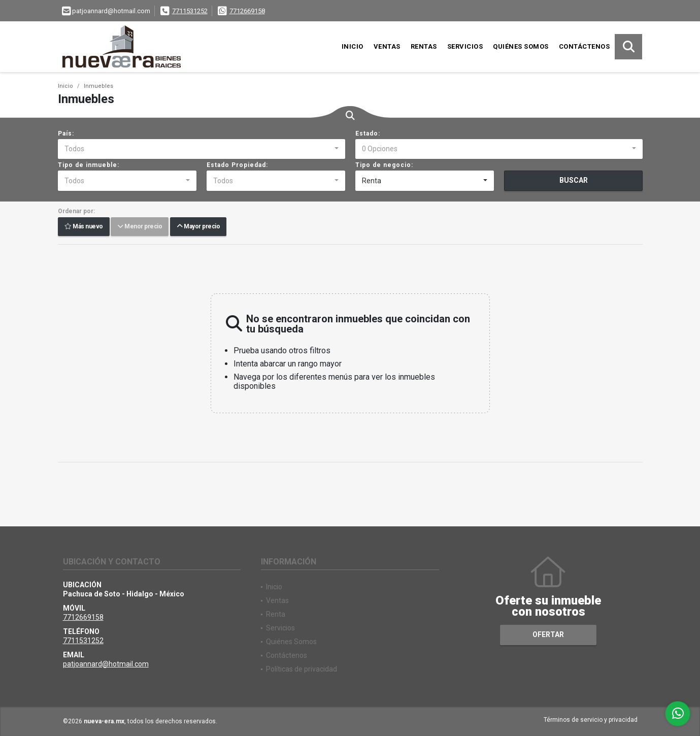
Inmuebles (98, 86)
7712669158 (247, 11)
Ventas (387, 46)
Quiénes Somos (521, 46)
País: (66, 133)
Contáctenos (585, 46)
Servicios (465, 46)
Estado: (368, 133)
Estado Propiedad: (237, 165)
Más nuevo (84, 227)
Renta (276, 614)
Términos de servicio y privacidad (591, 720)
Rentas (424, 46)
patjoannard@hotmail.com (106, 664)
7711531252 (190, 11)
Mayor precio (198, 227)
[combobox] (202, 149)
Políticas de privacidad (302, 669)
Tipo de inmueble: (89, 165)
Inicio (353, 46)
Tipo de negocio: (384, 165)
